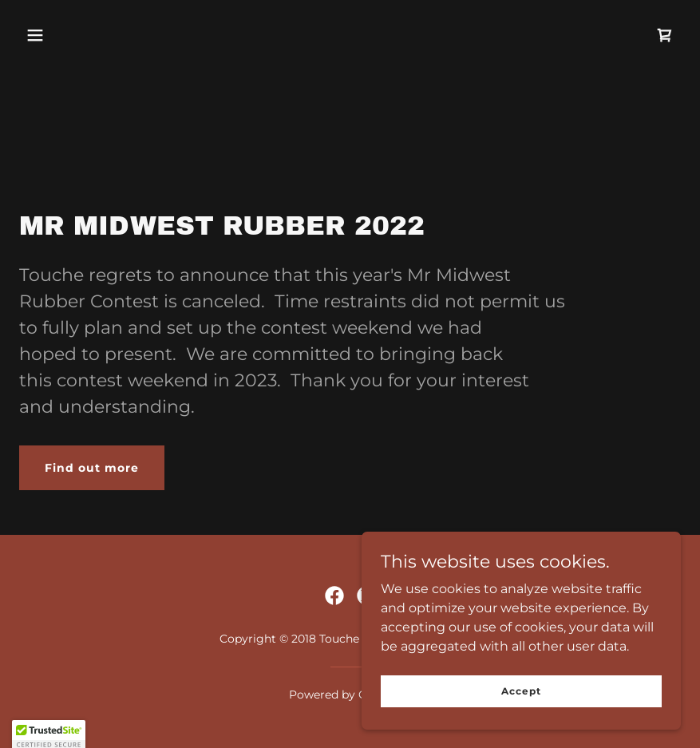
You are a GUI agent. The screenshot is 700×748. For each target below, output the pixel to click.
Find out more (92, 468)
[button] (35, 35)
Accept (521, 691)
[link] (665, 35)
